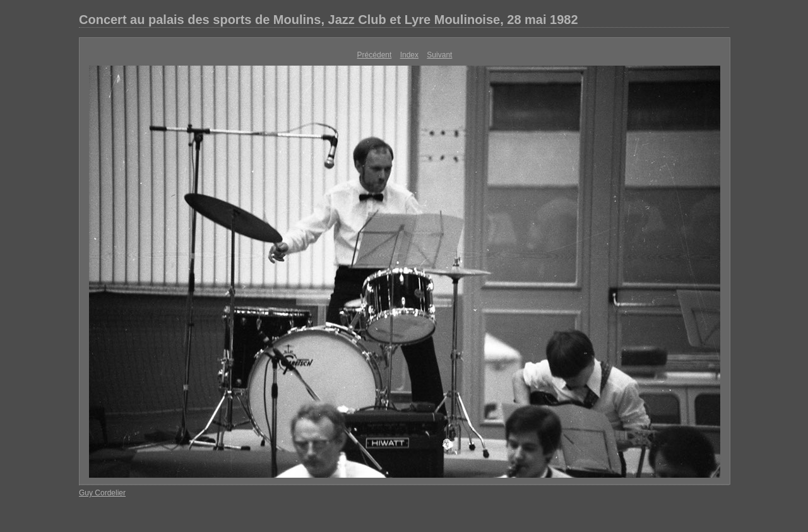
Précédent (375, 55)
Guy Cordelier (102, 493)
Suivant (439, 55)
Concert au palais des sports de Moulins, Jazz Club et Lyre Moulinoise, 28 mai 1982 (329, 20)
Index (409, 55)
